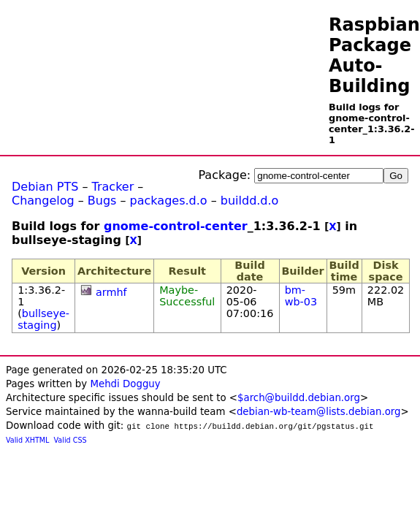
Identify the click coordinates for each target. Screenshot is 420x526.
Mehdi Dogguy (125, 384)
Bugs (102, 201)
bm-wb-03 (301, 296)
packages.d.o (169, 201)
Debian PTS (45, 187)
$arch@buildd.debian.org (299, 398)
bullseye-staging (43, 319)
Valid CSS (70, 440)
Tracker (113, 187)
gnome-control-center (176, 226)
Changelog (43, 201)
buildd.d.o (250, 201)
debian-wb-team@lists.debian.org (319, 412)
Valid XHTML (27, 440)
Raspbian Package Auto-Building (374, 56)
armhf (111, 292)
